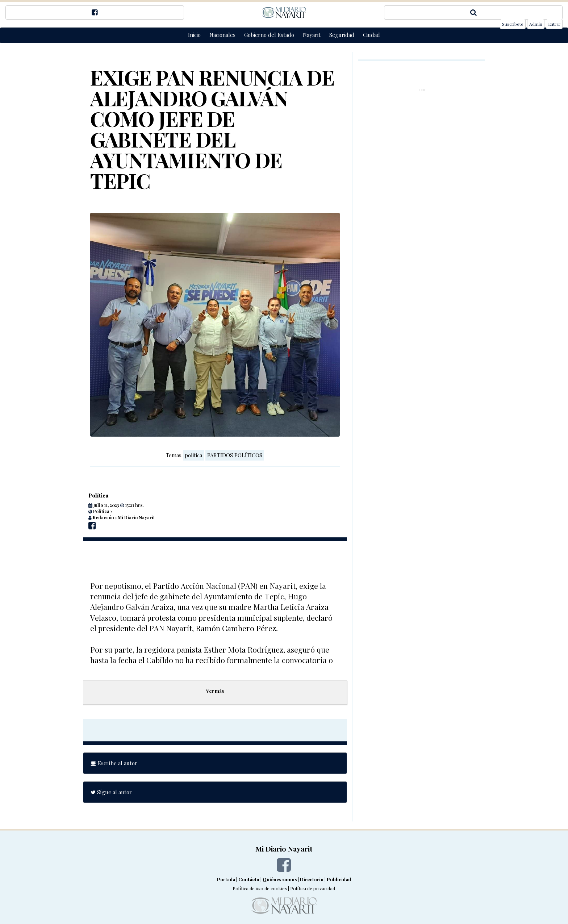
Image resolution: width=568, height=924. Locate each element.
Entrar (554, 24)
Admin (536, 24)
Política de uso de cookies (260, 888)
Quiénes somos (280, 879)
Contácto (249, 879)
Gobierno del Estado (269, 35)
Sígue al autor (111, 792)
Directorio (312, 879)
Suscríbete (513, 24)
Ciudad (371, 35)
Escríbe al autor (114, 763)
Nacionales (222, 35)
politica (193, 455)
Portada (226, 879)
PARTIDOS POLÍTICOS (235, 455)
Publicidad (339, 879)
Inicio (194, 35)
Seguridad (342, 35)
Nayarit (312, 35)
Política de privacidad (313, 888)
